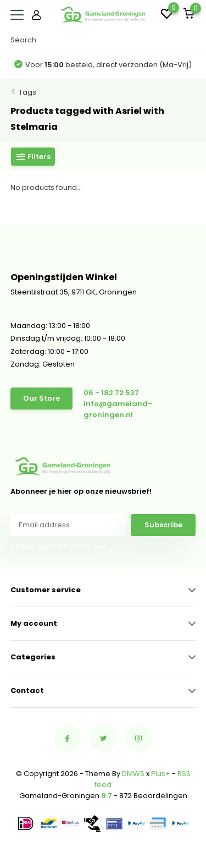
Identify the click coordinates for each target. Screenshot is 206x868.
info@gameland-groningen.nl (118, 409)
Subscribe (163, 525)
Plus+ (161, 774)
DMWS (133, 774)
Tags (27, 92)
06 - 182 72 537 (111, 393)
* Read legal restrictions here (59, 546)
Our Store (41, 398)
